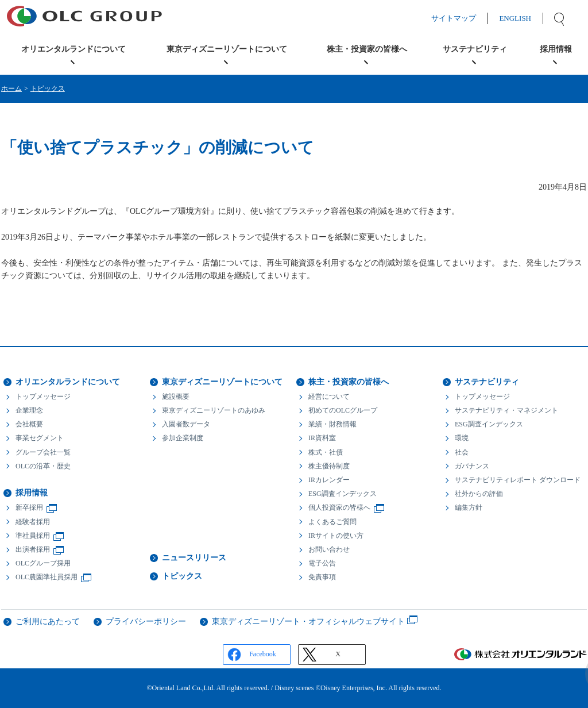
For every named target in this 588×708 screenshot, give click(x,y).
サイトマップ (465, 18)
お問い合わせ (329, 549)
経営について (329, 397)
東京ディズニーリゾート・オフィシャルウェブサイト (308, 622)
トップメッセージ (43, 397)
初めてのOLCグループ (343, 410)
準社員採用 (33, 536)
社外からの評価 (479, 494)
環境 (462, 438)
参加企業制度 (183, 438)
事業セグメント (40, 438)
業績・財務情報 (332, 424)
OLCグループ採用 (43, 563)
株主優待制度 (329, 466)
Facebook (263, 654)
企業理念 (29, 410)
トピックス (48, 88)
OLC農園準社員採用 (47, 577)
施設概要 (176, 397)
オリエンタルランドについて (68, 382)
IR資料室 (322, 438)
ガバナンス (472, 466)
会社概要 (29, 424)
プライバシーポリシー (146, 622)
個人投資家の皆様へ (339, 507)
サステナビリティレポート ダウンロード (518, 480)
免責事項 (322, 577)
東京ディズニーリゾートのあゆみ (214, 410)
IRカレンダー (329, 480)
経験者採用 (33, 522)
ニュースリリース (194, 558)
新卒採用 (29, 507)
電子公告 (322, 563)
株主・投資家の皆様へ (349, 382)
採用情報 (32, 493)
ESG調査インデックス (343, 494)
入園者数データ (186, 424)
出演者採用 (33, 549)
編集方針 (469, 507)
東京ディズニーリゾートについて (222, 382)
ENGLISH (527, 18)
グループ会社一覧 (43, 452)
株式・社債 (326, 452)
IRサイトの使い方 (336, 536)
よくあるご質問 (332, 522)
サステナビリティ (487, 382)
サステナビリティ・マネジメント (506, 410)
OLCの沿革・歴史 (43, 466)
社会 (462, 452)
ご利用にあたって (48, 622)
